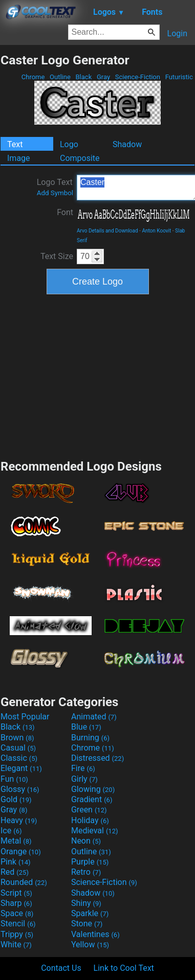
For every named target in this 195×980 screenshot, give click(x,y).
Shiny (86, 903)
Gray (104, 77)
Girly (84, 779)
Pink (16, 862)
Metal (16, 841)
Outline (60, 77)
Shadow (127, 144)
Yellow (90, 944)
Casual (18, 748)
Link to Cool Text (124, 968)
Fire (83, 768)
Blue (86, 727)
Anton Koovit (156, 231)
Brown (17, 738)
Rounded (24, 882)
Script (16, 893)
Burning (90, 738)
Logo (69, 144)
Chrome (33, 77)
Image (19, 158)
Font (65, 212)
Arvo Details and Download (107, 231)
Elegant (21, 768)
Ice (11, 831)
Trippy (17, 934)
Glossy (20, 789)
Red (15, 872)
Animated (94, 717)
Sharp (16, 903)
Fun (14, 779)
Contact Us (61, 968)
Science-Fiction (138, 77)
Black (83, 77)
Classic (19, 758)
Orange (21, 851)
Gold (16, 799)
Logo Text (55, 187)
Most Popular (25, 717)
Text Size (57, 256)
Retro (86, 872)
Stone (87, 924)
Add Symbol (55, 193)
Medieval (95, 831)
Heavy (19, 820)
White (16, 944)
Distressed (97, 758)
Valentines (95, 934)
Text (15, 144)
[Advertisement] (98, 376)
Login (177, 33)
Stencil (18, 924)
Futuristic (179, 77)
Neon (86, 841)
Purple (90, 862)
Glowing (93, 789)
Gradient (92, 799)
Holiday (90, 820)
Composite (80, 158)
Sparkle (90, 913)
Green (89, 810)
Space (17, 913)
